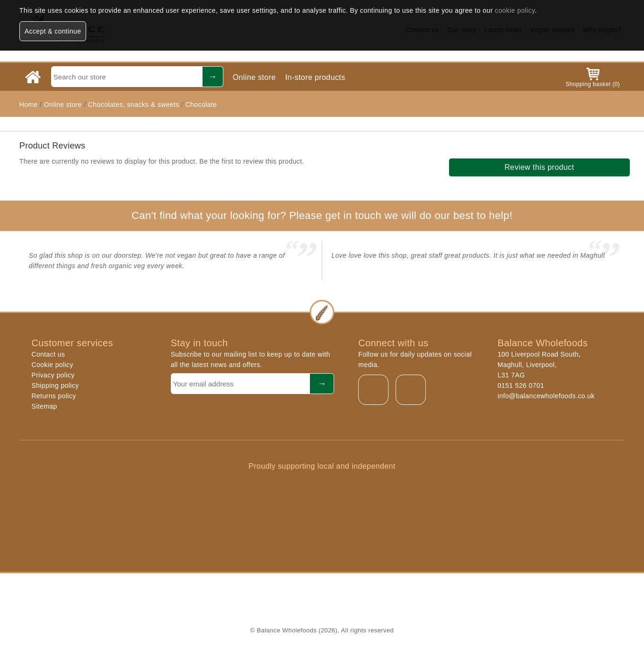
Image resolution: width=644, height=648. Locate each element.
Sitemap (44, 406)
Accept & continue (53, 31)
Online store (254, 77)
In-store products (315, 77)
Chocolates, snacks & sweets (134, 105)
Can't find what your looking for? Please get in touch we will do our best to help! (322, 215)
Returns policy (53, 396)
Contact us (48, 354)
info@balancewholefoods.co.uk (546, 396)
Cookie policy (52, 365)
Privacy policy (53, 375)
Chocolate (201, 105)
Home (29, 105)
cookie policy (515, 10)
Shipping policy (55, 385)
